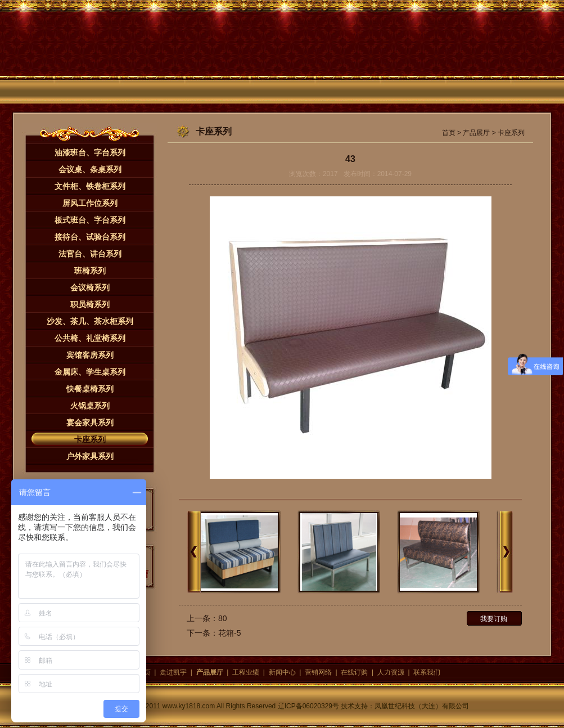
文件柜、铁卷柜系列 (90, 186)
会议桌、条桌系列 (90, 169)
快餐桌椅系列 (90, 389)
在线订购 (354, 672)
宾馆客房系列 (90, 355)
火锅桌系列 (90, 406)
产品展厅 (476, 133)
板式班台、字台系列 (90, 220)
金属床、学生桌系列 (90, 372)
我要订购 (494, 619)
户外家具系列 (90, 456)
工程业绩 (246, 672)
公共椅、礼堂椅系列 (90, 338)
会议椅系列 (90, 287)
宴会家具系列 (90, 423)
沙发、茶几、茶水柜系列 (90, 321)
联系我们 (427, 672)
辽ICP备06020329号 (308, 706)
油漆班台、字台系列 (90, 152)
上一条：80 (207, 618)
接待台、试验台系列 (90, 237)
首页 (449, 133)
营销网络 (318, 672)
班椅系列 (90, 271)
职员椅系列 (90, 304)
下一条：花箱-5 (214, 633)
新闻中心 (282, 672)
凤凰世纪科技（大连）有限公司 (422, 706)
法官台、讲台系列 (90, 254)
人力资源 (391, 672)
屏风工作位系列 (90, 203)
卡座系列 (90, 439)
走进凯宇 (173, 672)
